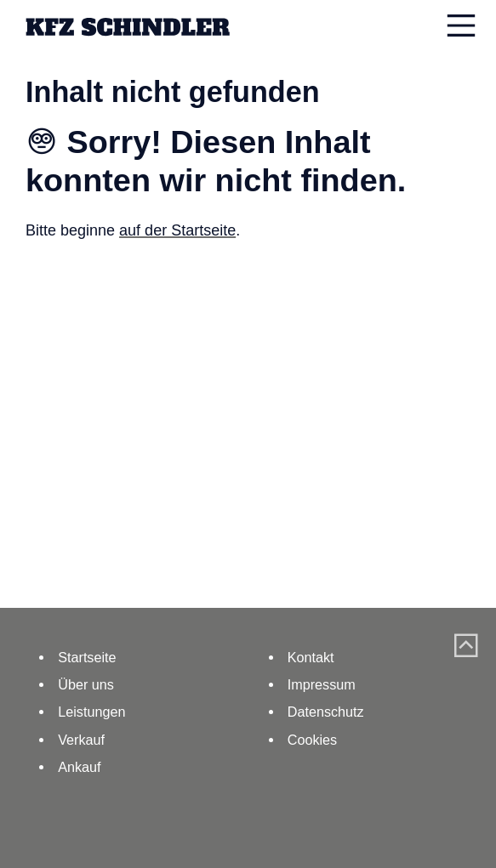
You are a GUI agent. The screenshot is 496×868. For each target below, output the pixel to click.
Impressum (322, 684)
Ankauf (79, 767)
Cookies (312, 740)
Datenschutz (326, 712)
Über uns (86, 684)
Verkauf (81, 740)
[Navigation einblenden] (461, 26)
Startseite (87, 657)
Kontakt (311, 657)
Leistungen (91, 712)
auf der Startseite (177, 230)
